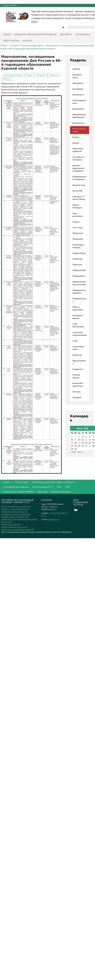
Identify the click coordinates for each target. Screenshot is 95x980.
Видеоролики (78, 109)
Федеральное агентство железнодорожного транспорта (14, 526)
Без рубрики (78, 89)
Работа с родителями (78, 308)
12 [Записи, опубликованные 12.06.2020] (86, 440)
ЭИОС (59, 487)
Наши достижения (78, 215)
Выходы (76, 143)
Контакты (27, 41)
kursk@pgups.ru (53, 519)
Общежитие (78, 233)
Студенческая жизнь (78, 348)
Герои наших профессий (78, 150)
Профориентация (79, 300)
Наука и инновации (77, 206)
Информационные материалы (79, 178)
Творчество (7, 79)
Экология (76, 392)
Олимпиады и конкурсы (78, 246)
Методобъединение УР (43, 487)
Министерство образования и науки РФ (18, 529)
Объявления (41, 75)
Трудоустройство (11, 41)
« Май (73, 452)
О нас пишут (78, 227)
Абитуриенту (66, 34)
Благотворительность (79, 102)
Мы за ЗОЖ (77, 191)
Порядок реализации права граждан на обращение (54, 482)
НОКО (68, 487)
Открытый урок (79, 253)
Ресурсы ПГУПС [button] (10, 5)
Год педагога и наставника (79, 158)
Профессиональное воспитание (79, 283)
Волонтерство (78, 123)
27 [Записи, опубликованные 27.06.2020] (90, 446)
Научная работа (22, 482)
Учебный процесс (76, 376)
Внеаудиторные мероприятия (79, 116)
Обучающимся (83, 34)
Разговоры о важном (78, 317)
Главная (7, 34)
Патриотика (54, 75)
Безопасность (78, 95)
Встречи (76, 137)
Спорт (75, 341)
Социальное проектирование (80, 334)
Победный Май (79, 270)
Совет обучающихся (78, 325)
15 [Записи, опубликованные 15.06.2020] (72, 443)
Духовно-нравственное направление (78, 168)
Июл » (81, 452)
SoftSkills (76, 69)
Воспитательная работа (14, 75)
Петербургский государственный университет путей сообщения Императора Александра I (19, 519)
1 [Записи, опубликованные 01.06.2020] (72, 436)
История (7, 482)
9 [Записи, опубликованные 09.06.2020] (76, 440)
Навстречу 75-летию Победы (79, 198)
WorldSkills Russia (77, 76)
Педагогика (77, 264)
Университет (78, 369)
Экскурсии (77, 397)
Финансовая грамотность (78, 384)
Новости (30, 75)
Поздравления (79, 276)
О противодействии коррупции (16, 487)
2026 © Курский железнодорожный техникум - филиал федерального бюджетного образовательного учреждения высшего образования (16, 510)
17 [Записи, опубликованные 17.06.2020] (79, 443)
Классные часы (79, 185)
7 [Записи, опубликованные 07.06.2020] (93, 436)
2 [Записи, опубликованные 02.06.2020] (76, 436)
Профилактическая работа (79, 291)
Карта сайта (43, 492)
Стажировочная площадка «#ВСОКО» (19, 492)
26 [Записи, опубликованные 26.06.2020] (86, 446)
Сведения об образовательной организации (35, 34)
